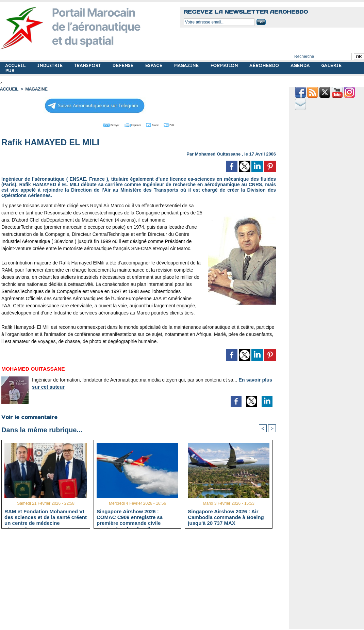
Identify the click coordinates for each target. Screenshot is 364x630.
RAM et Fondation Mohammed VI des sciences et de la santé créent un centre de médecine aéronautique (46, 517)
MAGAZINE (187, 66)
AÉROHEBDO (265, 66)
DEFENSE (123, 66)
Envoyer (100, 124)
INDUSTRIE (51, 66)
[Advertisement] (144, 582)
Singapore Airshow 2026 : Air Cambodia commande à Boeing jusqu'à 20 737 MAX (226, 517)
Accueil (9, 89)
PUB (10, 71)
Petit (183, 124)
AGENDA (301, 66)
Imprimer (131, 124)
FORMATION (225, 66)
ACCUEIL (16, 66)
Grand (159, 124)
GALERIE (331, 66)
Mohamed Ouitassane (218, 153)
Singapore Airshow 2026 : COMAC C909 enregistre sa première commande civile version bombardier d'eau (130, 517)
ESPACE (154, 66)
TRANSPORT (88, 66)
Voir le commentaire (29, 417)
